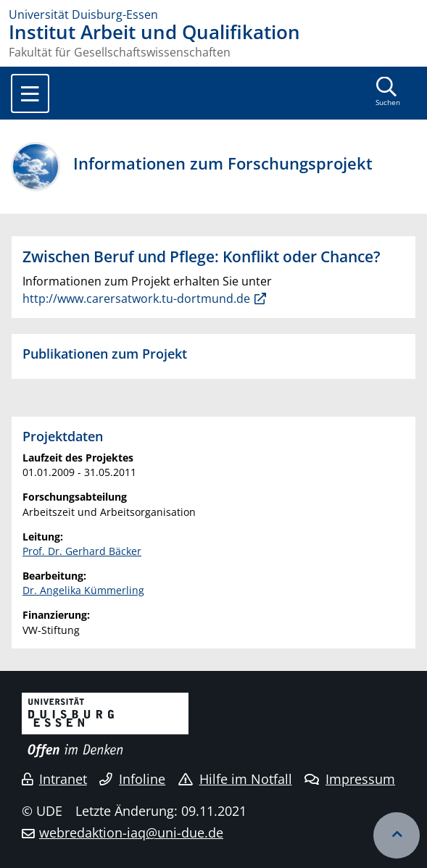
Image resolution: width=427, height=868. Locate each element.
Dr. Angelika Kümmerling (83, 590)
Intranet (54, 779)
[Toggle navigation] (30, 93)
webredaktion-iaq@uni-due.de (131, 832)
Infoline (132, 779)
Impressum (350, 779)
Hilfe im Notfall (235, 779)
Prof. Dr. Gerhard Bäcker (82, 551)
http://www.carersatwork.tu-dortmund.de (136, 299)
